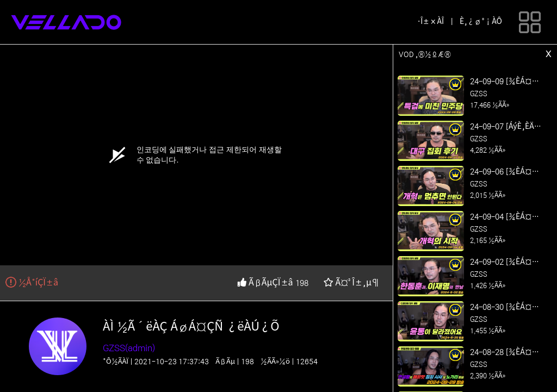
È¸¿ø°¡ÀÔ (481, 22)
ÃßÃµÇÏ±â (266, 283)
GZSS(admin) (129, 348)
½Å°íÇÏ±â (32, 283)
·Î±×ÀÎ (431, 22)
